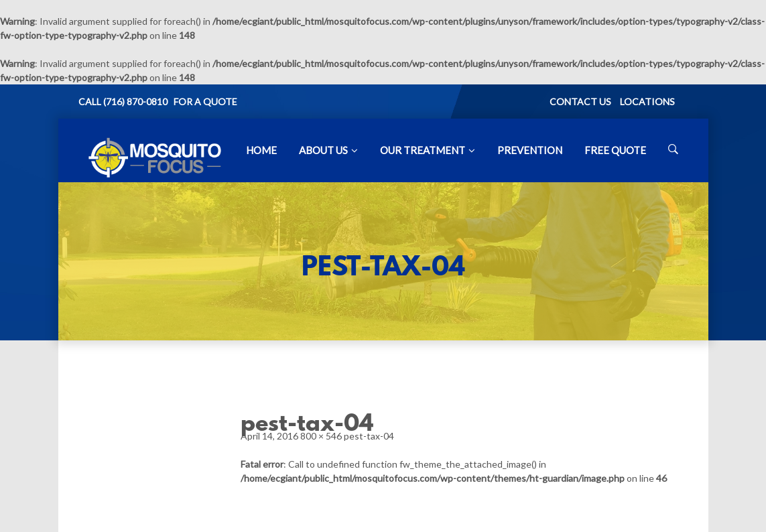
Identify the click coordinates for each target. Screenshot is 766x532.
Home (261, 150)
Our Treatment (423, 150)
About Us (323, 150)
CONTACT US (580, 102)
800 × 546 (321, 436)
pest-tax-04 (369, 436)
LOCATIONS (647, 102)
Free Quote (615, 150)
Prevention (530, 150)
